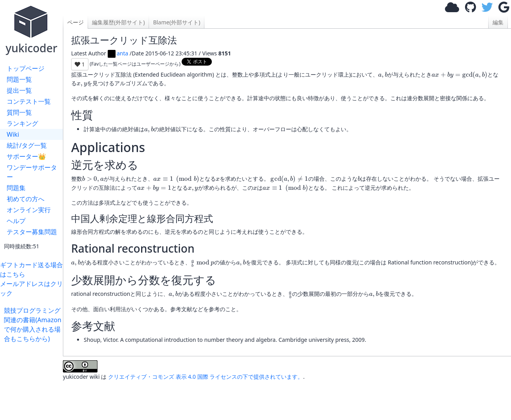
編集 (498, 22)
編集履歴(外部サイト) (118, 22)
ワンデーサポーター (32, 172)
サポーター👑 (26, 156)
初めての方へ (26, 199)
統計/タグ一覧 (27, 145)
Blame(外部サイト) (176, 22)
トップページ (26, 68)
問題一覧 (19, 79)
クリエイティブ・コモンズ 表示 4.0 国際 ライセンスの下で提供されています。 (206, 377)
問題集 (16, 188)
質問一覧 (19, 112)
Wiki (13, 134)
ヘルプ (16, 221)
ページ (75, 22)
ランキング (22, 123)
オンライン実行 (29, 210)
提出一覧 (19, 90)
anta (118, 53)
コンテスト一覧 (29, 101)
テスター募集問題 (32, 232)
